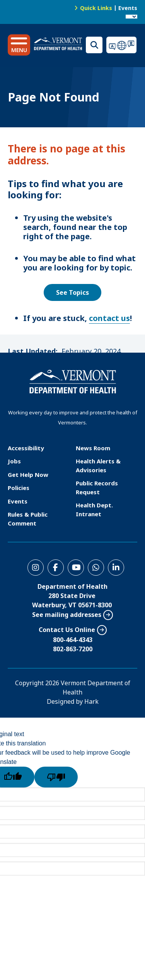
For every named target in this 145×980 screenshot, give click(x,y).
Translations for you (122, 45)
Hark (91, 701)
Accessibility (26, 448)
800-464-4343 (73, 640)
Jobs (14, 461)
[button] (19, 45)
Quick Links (96, 8)
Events (128, 8)
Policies (19, 488)
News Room (93, 448)
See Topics (72, 292)
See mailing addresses (67, 615)
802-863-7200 (73, 649)
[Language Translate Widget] (131, 17)
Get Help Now (28, 475)
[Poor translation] (56, 777)
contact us (109, 318)
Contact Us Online (67, 630)
